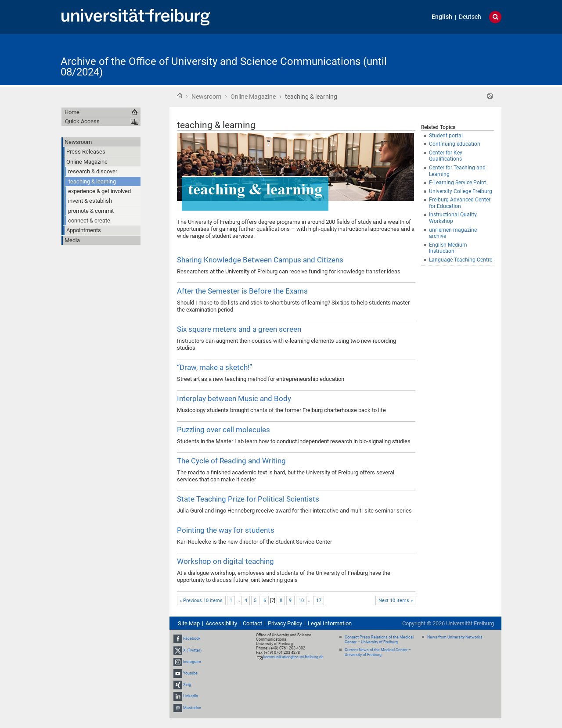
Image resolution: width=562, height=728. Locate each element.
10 (301, 601)
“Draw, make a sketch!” (214, 367)
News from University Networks (455, 637)
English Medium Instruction (448, 248)
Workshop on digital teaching (225, 561)
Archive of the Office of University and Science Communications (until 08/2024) (224, 67)
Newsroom (206, 97)
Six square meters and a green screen (239, 329)
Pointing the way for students (226, 530)
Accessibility (221, 623)
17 (319, 601)
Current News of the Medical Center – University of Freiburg (378, 652)
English (442, 17)
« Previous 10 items (201, 601)
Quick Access (82, 121)
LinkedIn (191, 696)
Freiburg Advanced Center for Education (460, 203)
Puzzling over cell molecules (223, 430)
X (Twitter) (192, 650)
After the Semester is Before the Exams (242, 291)
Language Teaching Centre (461, 260)
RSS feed (490, 96)
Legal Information (330, 623)
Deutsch (470, 17)
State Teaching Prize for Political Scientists (248, 499)
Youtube (190, 673)
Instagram (192, 662)
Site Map (189, 623)
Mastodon (192, 708)
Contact (252, 623)
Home (180, 96)
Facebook (192, 638)
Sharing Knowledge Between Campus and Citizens (260, 260)
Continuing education (455, 144)
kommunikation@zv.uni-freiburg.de (293, 657)
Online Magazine (253, 97)
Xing (187, 685)
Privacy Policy (285, 623)
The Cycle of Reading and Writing (231, 461)
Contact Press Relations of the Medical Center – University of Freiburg (379, 640)
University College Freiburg (461, 191)
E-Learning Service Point (458, 183)
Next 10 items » (396, 601)
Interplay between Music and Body (234, 398)
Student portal (446, 136)
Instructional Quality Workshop (453, 218)
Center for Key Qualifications (446, 156)
